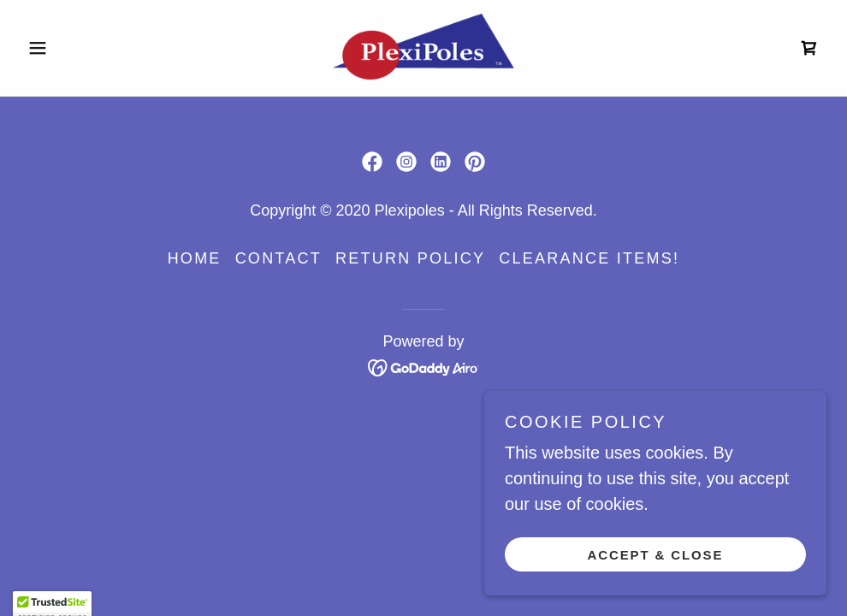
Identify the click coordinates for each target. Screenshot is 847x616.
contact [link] (278, 258)
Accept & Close (656, 590)
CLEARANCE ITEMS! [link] (589, 258)
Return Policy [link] (410, 258)
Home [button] (195, 258)
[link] (423, 48)
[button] (81, 48)
